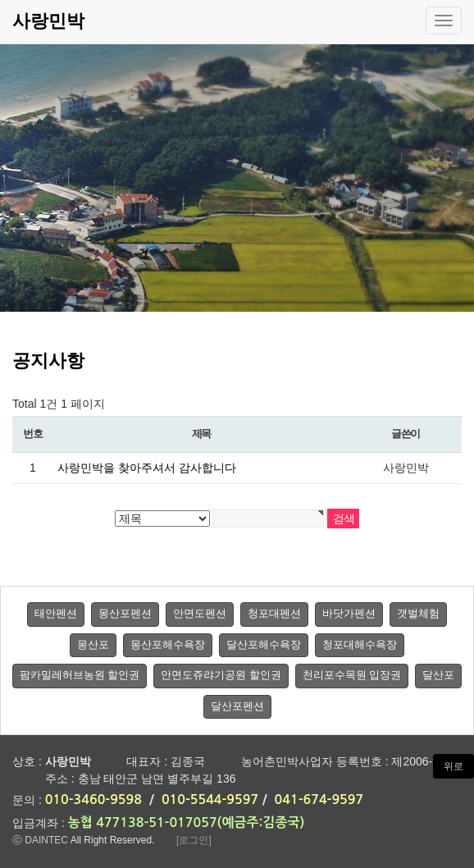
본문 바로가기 (0, 0)
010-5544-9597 (210, 799)
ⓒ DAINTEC (40, 840)
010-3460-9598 (93, 799)
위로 (453, 766)
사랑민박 (48, 21)
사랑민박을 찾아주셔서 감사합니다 (147, 468)
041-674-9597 (319, 799)
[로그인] (194, 840)
